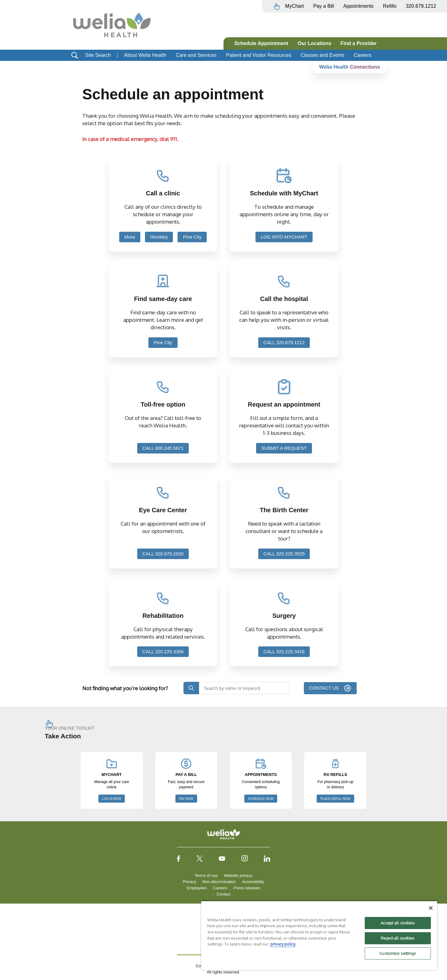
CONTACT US (328, 688)
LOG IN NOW (112, 799)
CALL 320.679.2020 (163, 554)
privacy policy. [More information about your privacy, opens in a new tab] (283, 944)
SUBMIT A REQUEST (284, 448)
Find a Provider (359, 43)
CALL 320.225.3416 (284, 652)
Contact (224, 894)
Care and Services (196, 55)
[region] (319, 935)
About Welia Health (145, 55)
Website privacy (238, 875)
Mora (130, 237)
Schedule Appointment (261, 43)
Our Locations (314, 43)
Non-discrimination (219, 882)
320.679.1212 (421, 6)
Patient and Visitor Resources (259, 55)
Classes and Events (322, 55)
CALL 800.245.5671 (163, 448)
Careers (363, 55)
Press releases (247, 888)
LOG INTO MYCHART (284, 237)
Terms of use (206, 875)
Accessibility (253, 882)
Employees (197, 888)
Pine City (192, 237)
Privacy (190, 882)
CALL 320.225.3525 (284, 554)
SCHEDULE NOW (261, 799)
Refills (390, 6)
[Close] (431, 908)
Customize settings (398, 953)
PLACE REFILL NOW (335, 799)
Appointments (359, 6)
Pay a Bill (324, 6)
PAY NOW (186, 799)
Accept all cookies (398, 923)
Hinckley (159, 237)
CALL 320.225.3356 (163, 652)
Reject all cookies (398, 938)
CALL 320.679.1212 (284, 342)
